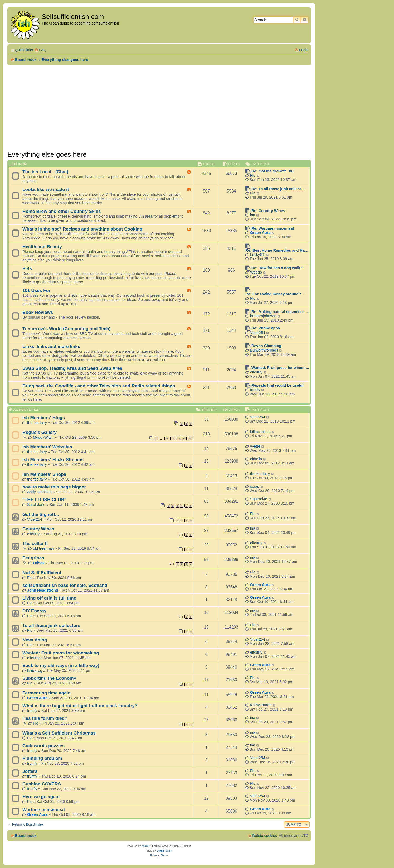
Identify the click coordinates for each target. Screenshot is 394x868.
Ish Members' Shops (44, 474)
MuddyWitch (43, 437)
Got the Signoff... (41, 514)
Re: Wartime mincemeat (273, 228)
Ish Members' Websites (47, 447)
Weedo (256, 272)
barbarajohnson (263, 316)
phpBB (145, 846)
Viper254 (258, 333)
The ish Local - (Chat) (45, 172)
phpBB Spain (164, 851)
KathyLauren (261, 705)
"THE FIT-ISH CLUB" (44, 500)
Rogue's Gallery (40, 432)
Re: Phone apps (266, 328)
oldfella (256, 459)
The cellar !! (35, 543)
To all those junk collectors (51, 625)
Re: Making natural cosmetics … (280, 312)
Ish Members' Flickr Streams (53, 459)
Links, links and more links (51, 346)
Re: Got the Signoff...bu (273, 171)
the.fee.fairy (37, 423)
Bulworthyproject (264, 350)
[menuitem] (40, 50)
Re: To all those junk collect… (278, 189)
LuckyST (257, 255)
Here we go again (41, 797)
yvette (255, 446)
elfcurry (256, 372)
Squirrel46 (259, 499)
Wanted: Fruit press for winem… (280, 368)
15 (190, 438)
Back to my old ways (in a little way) (61, 665)
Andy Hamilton (39, 492)
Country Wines (38, 529)
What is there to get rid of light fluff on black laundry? (80, 706)
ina (253, 215)
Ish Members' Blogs (44, 418)
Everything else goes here (47, 154)
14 (184, 438)
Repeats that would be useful (278, 385)
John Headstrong (43, 590)
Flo (253, 175)
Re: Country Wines (268, 211)
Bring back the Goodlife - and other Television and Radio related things (99, 386)
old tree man (43, 548)
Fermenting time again (47, 693)
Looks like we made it (46, 189)
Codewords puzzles (43, 746)
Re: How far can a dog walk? (277, 268)
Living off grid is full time (49, 598)
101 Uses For (37, 290)
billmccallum (260, 432)
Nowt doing (35, 640)
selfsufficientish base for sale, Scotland (65, 585)
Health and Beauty (42, 247)
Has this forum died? (45, 718)
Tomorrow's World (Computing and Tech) (67, 329)
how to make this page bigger (54, 487)
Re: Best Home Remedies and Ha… (277, 250)
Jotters (30, 771)
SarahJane (36, 505)
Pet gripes (33, 558)
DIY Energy (34, 611)
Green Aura (260, 233)
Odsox (39, 563)
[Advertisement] (159, 108)
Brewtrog (35, 670)
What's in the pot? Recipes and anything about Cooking (82, 229)
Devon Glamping (266, 346)
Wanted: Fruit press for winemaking (61, 653)
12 (173, 438)
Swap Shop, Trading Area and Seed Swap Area (72, 368)
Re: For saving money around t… (275, 294)
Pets (27, 268)
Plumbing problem (42, 758)
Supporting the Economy (49, 678)
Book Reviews (38, 312)
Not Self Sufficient (42, 573)
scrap (255, 486)
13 (178, 438)
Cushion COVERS (42, 784)
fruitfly (255, 390)
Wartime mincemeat (44, 809)
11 (167, 438)
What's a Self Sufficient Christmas (59, 733)
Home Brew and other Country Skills (62, 211)
